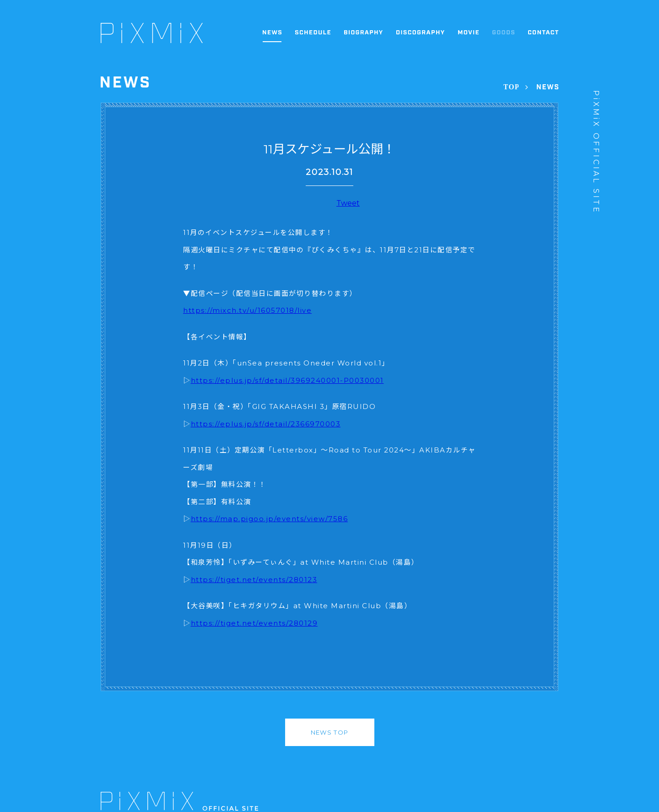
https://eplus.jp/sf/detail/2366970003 (266, 424)
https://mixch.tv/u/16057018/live (247, 310)
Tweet (348, 203)
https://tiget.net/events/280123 (254, 580)
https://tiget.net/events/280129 (254, 623)
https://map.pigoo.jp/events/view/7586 (270, 519)
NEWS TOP (329, 732)
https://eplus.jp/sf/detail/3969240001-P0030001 (287, 380)
